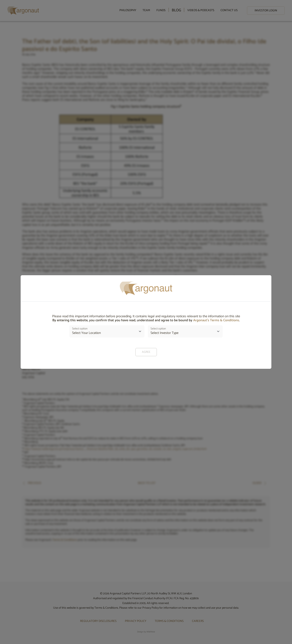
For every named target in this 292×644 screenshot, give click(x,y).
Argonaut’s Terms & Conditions (216, 320)
